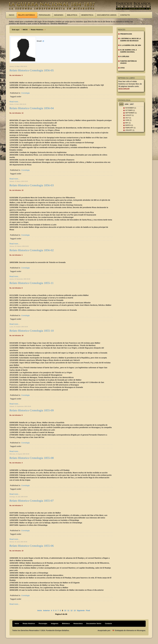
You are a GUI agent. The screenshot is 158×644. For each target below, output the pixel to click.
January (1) (130, 130)
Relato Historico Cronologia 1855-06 (32, 546)
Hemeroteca (87, 15)
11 (68, 610)
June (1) (128, 120)
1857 (132, 104)
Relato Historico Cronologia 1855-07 (32, 501)
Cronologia (25, 93)
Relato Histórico (26, 15)
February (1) (130, 128)
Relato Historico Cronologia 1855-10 (32, 331)
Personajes (44, 15)
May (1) (128, 123)
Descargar (124, 89)
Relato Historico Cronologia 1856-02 (32, 250)
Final (88, 610)
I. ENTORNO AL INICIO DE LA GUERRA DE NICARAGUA (131, 40)
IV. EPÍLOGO (125, 57)
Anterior (46, 610)
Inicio (12, 15)
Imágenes (59, 15)
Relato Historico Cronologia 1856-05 (32, 70)
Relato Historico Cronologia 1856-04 (32, 108)
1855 (121, 104)
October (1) (130, 110)
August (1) (129, 115)
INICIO (25, 30)
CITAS (122, 68)
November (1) (131, 108)
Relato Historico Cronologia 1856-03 (32, 185)
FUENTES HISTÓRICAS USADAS (128, 62)
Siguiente (81, 610)
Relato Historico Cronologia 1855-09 (32, 410)
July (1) (128, 118)
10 (65, 610)
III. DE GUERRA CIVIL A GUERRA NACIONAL (128, 51)
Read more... (15, 102)
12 (72, 610)
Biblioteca (72, 15)
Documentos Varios (107, 15)
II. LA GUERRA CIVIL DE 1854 (131, 45)
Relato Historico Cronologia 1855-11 (32, 283)
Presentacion (126, 34)
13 (75, 610)
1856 (126, 104)
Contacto (125, 15)
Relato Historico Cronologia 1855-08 (32, 458)
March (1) (129, 125)
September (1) (131, 113)
